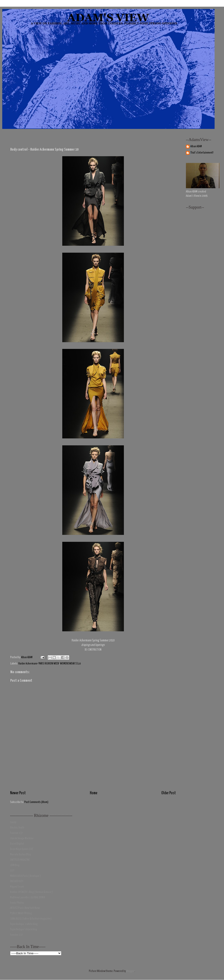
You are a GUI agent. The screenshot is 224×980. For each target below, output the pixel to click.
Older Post (169, 793)
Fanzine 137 (16, 833)
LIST (12, 871)
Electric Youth (17, 828)
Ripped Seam (17, 887)
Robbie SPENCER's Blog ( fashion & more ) (31, 892)
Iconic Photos (17, 903)
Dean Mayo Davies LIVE (22, 849)
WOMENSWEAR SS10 (70, 664)
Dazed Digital (17, 844)
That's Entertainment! (202, 153)
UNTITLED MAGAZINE (20, 860)
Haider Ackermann (28, 664)
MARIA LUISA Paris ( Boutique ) (25, 876)
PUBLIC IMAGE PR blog (21, 913)
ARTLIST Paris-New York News (25, 908)
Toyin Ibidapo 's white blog (24, 924)
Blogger (130, 971)
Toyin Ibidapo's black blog (24, 930)
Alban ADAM (196, 146)
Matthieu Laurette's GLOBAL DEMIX (28, 898)
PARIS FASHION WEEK (49, 664)
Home (94, 793)
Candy (13, 822)
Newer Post (18, 793)
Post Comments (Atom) (36, 802)
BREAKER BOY (17, 881)
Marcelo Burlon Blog (20, 855)
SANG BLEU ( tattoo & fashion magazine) (31, 919)
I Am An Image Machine (22, 838)
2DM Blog (15, 865)
